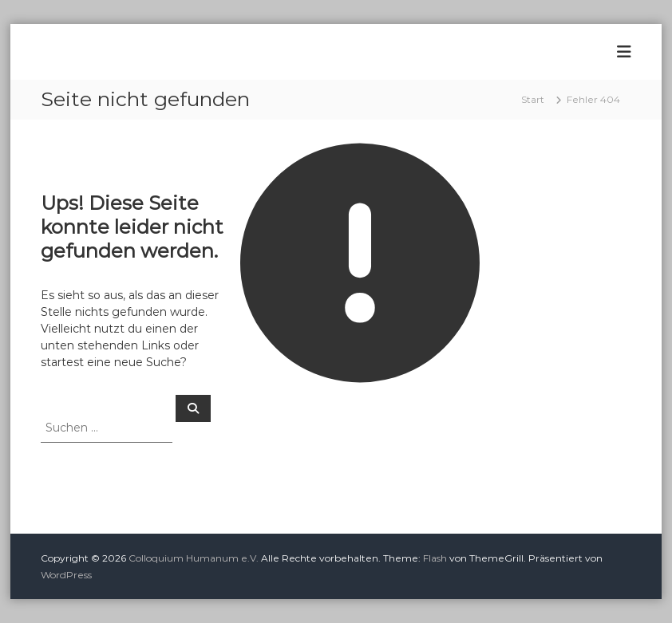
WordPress (66, 575)
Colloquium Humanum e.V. (194, 558)
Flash (435, 558)
